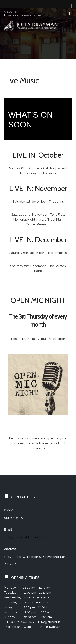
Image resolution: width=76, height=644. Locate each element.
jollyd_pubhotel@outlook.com (26, 537)
